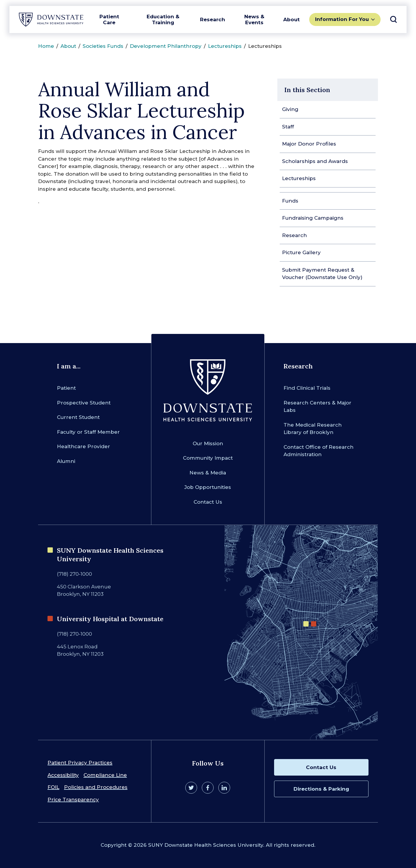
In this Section (307, 90)
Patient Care (109, 19)
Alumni (66, 461)
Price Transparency (73, 800)
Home (46, 46)
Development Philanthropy (166, 46)
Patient (66, 388)
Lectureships (225, 46)
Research (213, 19)
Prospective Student (84, 403)
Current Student (78, 417)
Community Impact (208, 458)
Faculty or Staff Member (88, 432)
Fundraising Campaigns (313, 218)
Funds (290, 201)
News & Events (254, 19)
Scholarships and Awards (315, 161)
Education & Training (163, 19)
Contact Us (208, 502)
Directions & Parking (321, 789)
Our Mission (208, 443)
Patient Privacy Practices (80, 763)
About (291, 19)
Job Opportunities (208, 487)
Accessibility (63, 775)
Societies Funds (103, 46)
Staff (288, 127)
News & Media (208, 473)
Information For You (342, 19)
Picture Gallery (301, 252)
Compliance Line (105, 775)
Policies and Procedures (96, 787)
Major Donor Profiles (309, 144)
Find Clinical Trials (307, 388)
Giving (290, 109)
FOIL (53, 787)
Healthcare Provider (83, 446)
